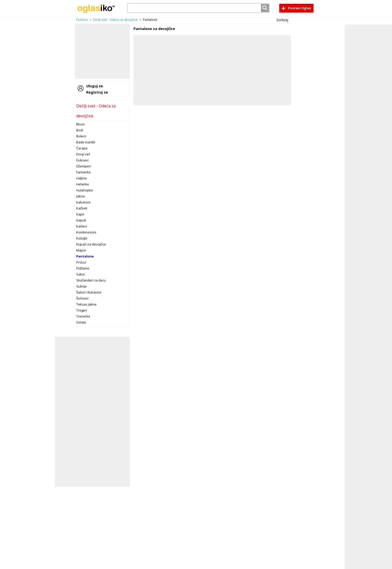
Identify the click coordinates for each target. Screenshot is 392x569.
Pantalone (85, 256)
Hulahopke (85, 190)
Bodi (80, 130)
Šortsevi (82, 298)
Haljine (81, 178)
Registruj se (97, 92)
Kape (80, 214)
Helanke (83, 184)
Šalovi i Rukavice (89, 292)
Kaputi (81, 220)
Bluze (80, 124)
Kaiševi (82, 226)
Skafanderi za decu (91, 280)
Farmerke (83, 172)
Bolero (81, 136)
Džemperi (83, 166)
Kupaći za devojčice (91, 244)
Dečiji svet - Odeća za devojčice (115, 20)
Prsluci (81, 262)
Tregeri (82, 310)
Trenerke (83, 316)
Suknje (81, 286)
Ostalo (81, 322)
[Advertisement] (102, 51)
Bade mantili (86, 142)
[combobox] (198, 8)
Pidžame (83, 268)
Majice (81, 250)
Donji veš (83, 154)
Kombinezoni (86, 232)
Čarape (82, 148)
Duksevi (82, 160)
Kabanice (83, 202)
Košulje (82, 238)
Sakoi (80, 274)
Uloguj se (95, 86)
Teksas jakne (86, 304)
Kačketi (82, 208)
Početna (82, 20)
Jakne (80, 196)
